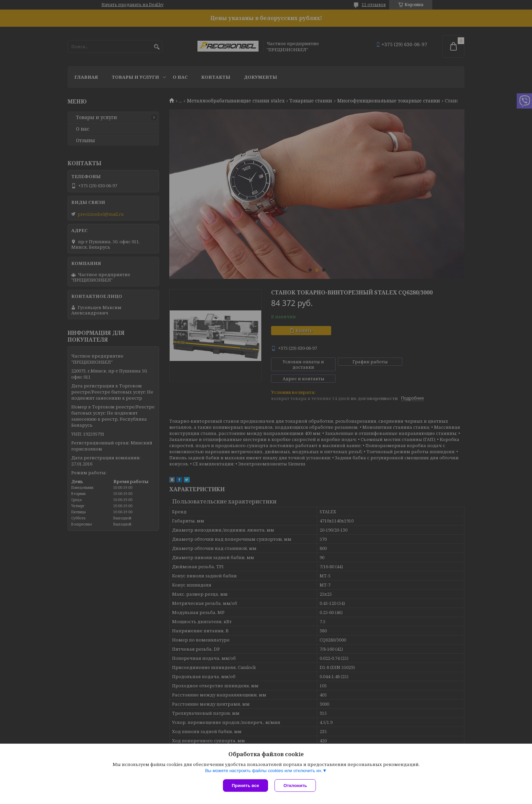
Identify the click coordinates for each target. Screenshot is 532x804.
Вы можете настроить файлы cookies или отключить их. (264, 771)
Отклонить (295, 786)
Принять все (245, 786)
